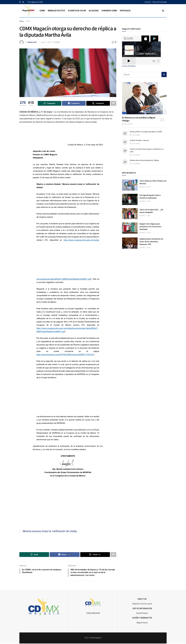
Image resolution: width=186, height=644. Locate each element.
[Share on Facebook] (74, 103)
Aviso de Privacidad (160, 2)
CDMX (42, 11)
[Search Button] (163, 11)
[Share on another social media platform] (113, 103)
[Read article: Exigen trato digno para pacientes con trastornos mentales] (130, 228)
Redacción (32, 42)
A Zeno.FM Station (129, 66)
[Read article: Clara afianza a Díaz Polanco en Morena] (130, 185)
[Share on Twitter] (98, 103)
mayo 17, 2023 (46, 42)
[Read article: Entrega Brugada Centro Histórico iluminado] (130, 199)
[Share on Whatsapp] (50, 103)
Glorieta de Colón (77, 11)
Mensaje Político (56, 11)
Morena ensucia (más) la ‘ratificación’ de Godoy (50, 531)
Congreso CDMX (109, 11)
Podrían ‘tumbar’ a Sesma (139, 140)
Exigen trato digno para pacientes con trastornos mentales (150, 227)
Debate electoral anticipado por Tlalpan (144, 160)
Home (22, 21)
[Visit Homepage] (28, 11)
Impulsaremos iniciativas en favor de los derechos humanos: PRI (151, 242)
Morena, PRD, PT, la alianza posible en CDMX (146, 132)
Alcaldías (94, 11)
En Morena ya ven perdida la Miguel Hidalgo (139, 119)
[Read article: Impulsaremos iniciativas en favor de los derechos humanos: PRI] (130, 243)
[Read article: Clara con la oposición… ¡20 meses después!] (130, 214)
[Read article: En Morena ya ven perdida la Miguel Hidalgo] (144, 98)
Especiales (125, 11)
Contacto (148, 2)
